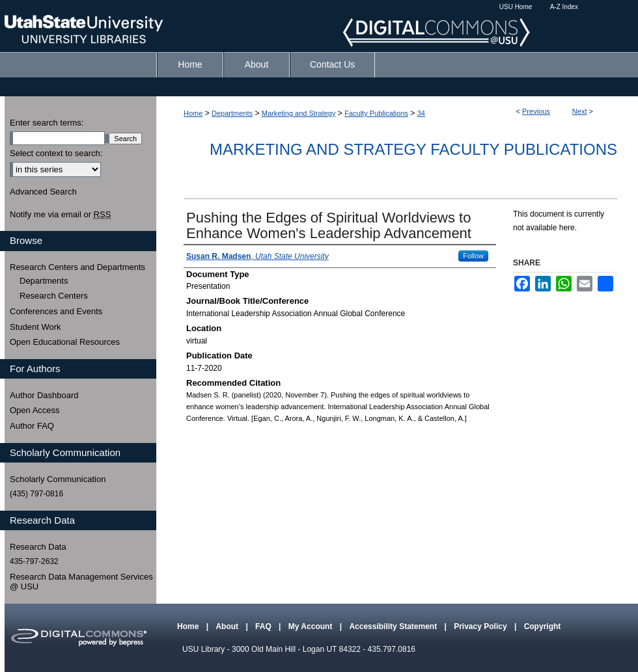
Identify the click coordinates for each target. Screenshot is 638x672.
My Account (312, 626)
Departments (232, 113)
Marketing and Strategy (299, 113)
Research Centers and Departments (77, 267)
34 (421, 113)
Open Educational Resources (65, 342)
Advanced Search (43, 192)
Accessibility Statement (394, 626)
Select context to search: (56, 153)
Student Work (35, 327)
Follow (473, 256)
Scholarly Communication (58, 479)
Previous (536, 111)
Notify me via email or (60, 215)
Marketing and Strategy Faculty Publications (413, 149)
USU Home (516, 7)
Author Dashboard (44, 395)
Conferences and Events (56, 311)
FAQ (264, 626)
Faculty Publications (376, 113)
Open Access (35, 410)
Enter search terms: (47, 123)
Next (580, 111)
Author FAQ (32, 426)
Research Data (38, 547)
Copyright (543, 626)
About (228, 626)
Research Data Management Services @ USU (81, 582)
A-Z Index (564, 7)
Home (193, 113)
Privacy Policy (481, 626)
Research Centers (54, 296)
